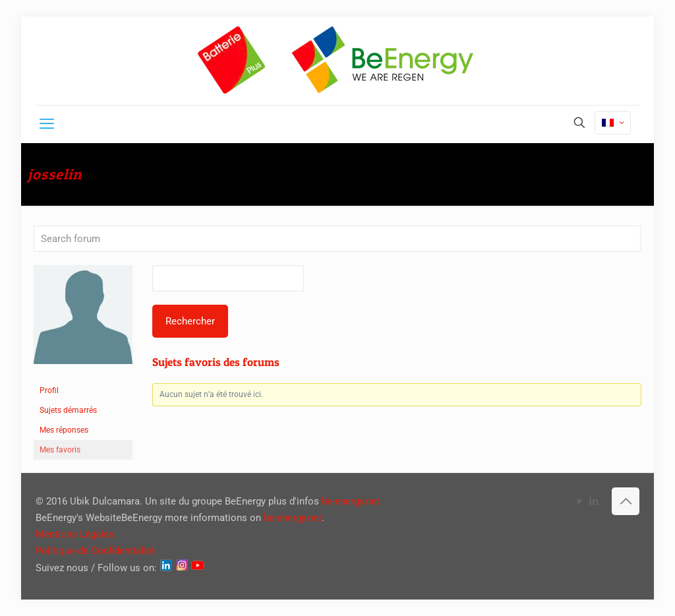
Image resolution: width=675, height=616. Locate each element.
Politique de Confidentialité (95, 551)
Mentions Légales (75, 534)
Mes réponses (64, 430)
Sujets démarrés (68, 410)
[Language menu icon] (613, 123)
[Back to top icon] (626, 501)
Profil (49, 390)
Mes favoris (60, 450)
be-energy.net (351, 501)
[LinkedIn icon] (594, 501)
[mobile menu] (47, 124)
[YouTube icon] (580, 501)
